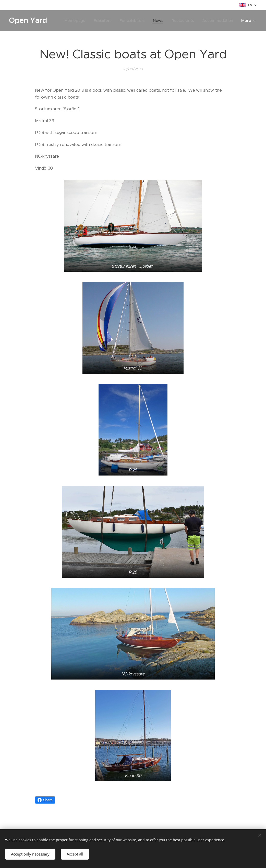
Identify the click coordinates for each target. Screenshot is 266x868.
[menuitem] (112, 21)
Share (45, 800)
